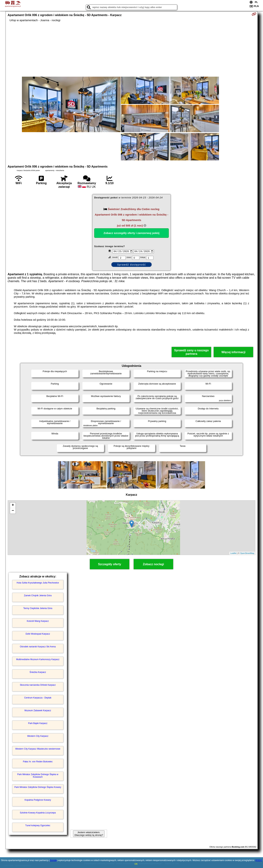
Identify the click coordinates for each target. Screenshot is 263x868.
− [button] (13, 511)
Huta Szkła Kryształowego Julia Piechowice (38, 583)
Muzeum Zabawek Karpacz (38, 710)
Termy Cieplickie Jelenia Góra (38, 608)
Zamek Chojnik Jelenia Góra (38, 596)
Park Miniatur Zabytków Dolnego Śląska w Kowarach (38, 776)
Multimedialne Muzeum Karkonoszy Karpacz (38, 659)
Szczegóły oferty (110, 564)
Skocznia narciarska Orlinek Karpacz (38, 685)
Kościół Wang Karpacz (38, 621)
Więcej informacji (233, 352)
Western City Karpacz (38, 736)
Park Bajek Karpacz (38, 723)
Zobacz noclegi (153, 564)
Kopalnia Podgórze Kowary (38, 800)
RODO (259, 860)
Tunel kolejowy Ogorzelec (38, 825)
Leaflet (233, 553)
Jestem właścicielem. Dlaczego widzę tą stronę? (89, 834)
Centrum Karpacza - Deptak (38, 698)
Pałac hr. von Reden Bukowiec (38, 762)
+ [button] (13, 505)
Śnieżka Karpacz (38, 672)
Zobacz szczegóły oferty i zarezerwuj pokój (131, 233)
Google (53, 860)
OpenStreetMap (247, 553)
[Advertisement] (131, 49)
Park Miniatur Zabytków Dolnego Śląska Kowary (38, 787)
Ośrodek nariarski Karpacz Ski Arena (38, 647)
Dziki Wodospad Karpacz (38, 634)
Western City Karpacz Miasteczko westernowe (38, 749)
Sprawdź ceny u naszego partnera (191, 352)
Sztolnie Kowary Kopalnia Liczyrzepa (38, 813)
